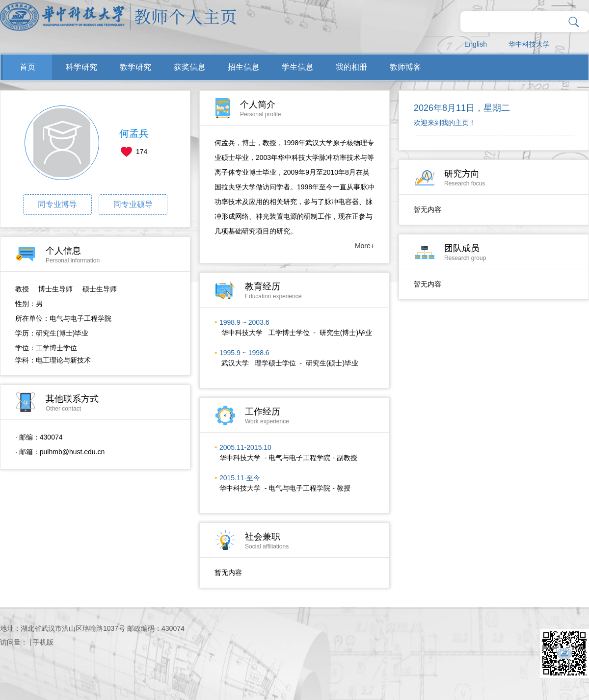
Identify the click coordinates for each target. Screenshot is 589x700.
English (476, 44)
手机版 (43, 642)
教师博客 (405, 67)
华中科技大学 (529, 44)
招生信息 (243, 67)
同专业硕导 (133, 204)
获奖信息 (189, 67)
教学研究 (135, 67)
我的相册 (351, 67)
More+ (365, 246)
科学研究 (81, 67)
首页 (27, 67)
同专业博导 (57, 204)
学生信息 (297, 67)
